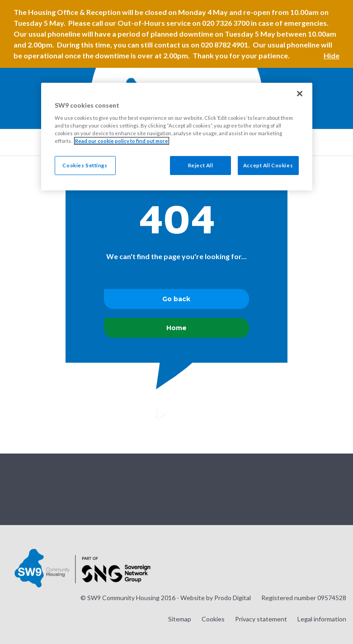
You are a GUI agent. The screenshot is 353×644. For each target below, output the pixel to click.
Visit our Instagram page (271, 488)
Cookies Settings (85, 165)
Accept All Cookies (268, 165)
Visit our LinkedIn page (339, 488)
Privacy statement (261, 619)
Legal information (322, 619)
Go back (176, 299)
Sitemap (180, 619)
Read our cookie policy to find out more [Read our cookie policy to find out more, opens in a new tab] (122, 141)
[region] (177, 137)
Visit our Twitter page (294, 488)
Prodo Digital (233, 598)
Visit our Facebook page (316, 488)
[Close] (300, 94)
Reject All (201, 165)
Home (176, 328)
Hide (332, 55)
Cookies (213, 619)
